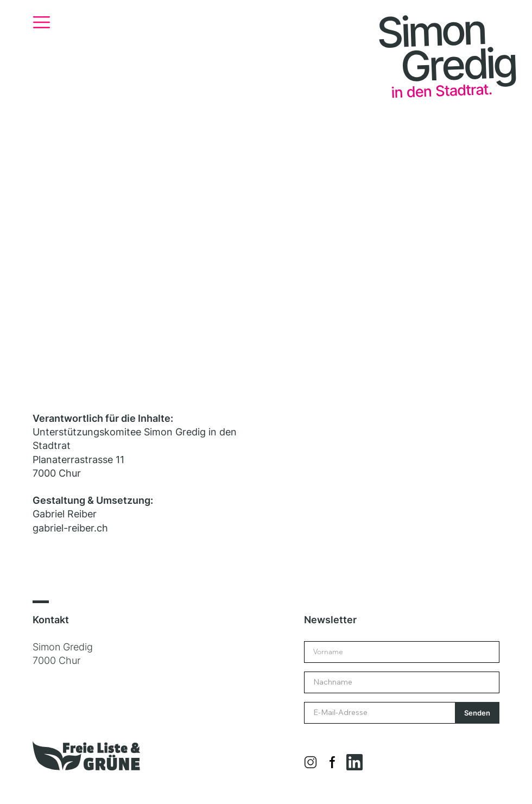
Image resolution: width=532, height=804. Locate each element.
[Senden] (477, 713)
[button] (42, 22)
